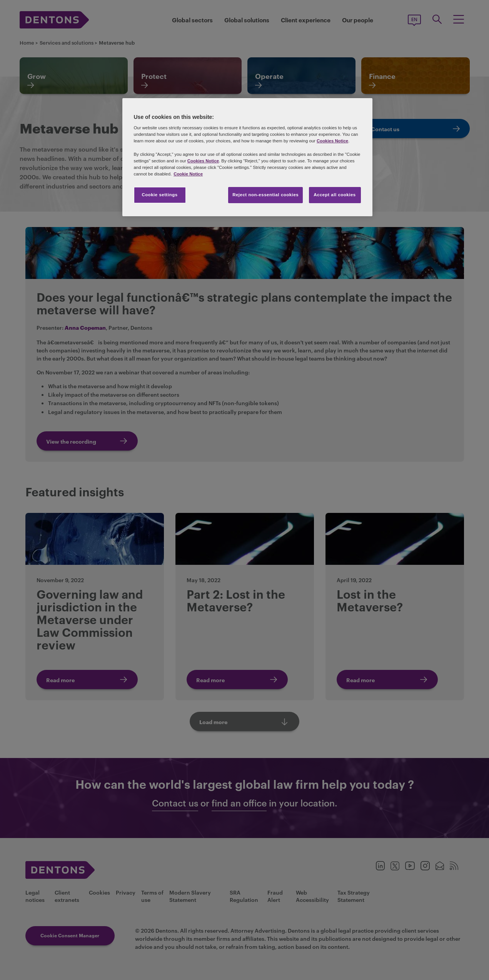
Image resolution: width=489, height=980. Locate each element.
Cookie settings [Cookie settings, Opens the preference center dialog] (159, 195)
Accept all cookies (335, 195)
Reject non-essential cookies (265, 195)
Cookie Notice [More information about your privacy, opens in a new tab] (188, 174)
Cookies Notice (332, 141)
